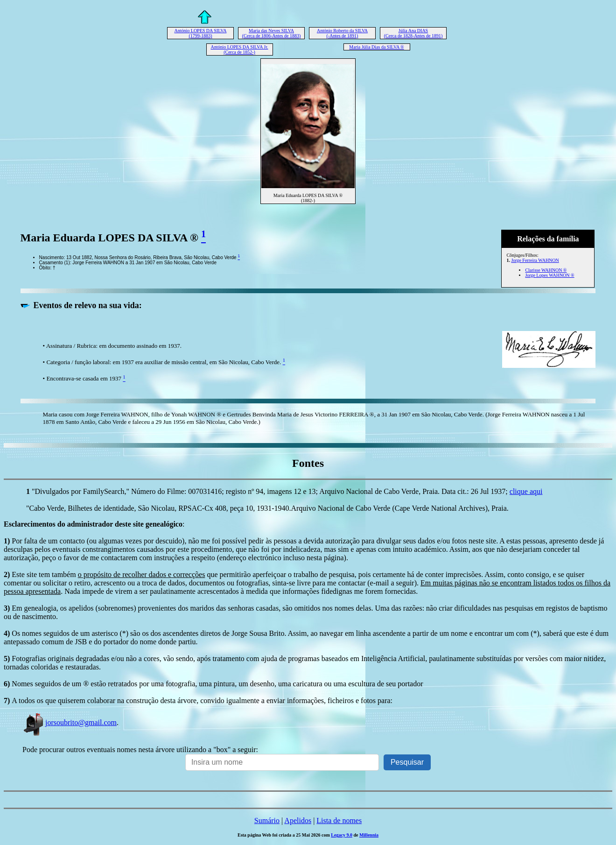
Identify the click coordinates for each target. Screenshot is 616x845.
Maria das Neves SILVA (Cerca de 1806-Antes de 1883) (272, 33)
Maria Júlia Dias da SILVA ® (376, 47)
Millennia (369, 835)
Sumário (267, 820)
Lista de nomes (339, 820)
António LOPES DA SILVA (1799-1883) (201, 33)
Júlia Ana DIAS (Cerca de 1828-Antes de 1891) (413, 33)
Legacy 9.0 (342, 835)
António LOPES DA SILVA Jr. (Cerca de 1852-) (239, 49)
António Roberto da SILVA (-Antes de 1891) (342, 33)
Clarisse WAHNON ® (546, 270)
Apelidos (298, 820)
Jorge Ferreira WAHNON (535, 260)
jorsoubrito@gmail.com (70, 722)
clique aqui (526, 491)
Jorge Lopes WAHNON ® (549, 275)
